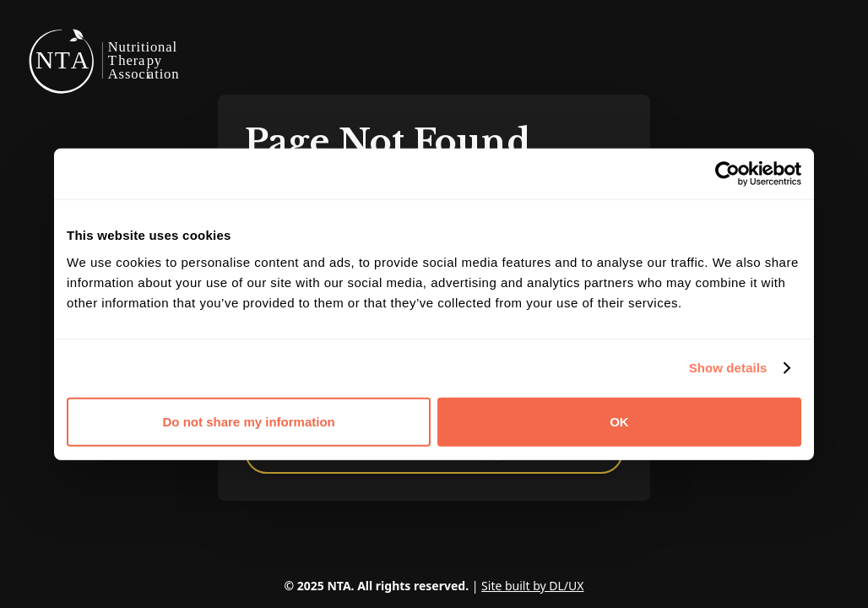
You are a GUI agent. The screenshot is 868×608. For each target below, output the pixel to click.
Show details (728, 368)
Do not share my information (249, 421)
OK (619, 421)
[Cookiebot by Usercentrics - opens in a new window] (727, 174)
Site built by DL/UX (532, 586)
